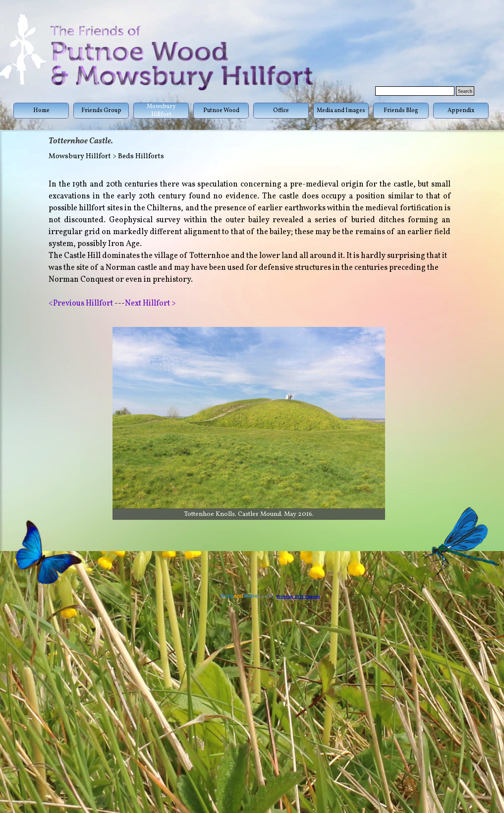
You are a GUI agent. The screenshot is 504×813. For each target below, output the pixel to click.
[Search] (415, 91)
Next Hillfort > (150, 304)
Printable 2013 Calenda (298, 596)
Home (41, 111)
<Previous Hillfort (81, 304)
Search (465, 91)
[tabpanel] (250, 244)
